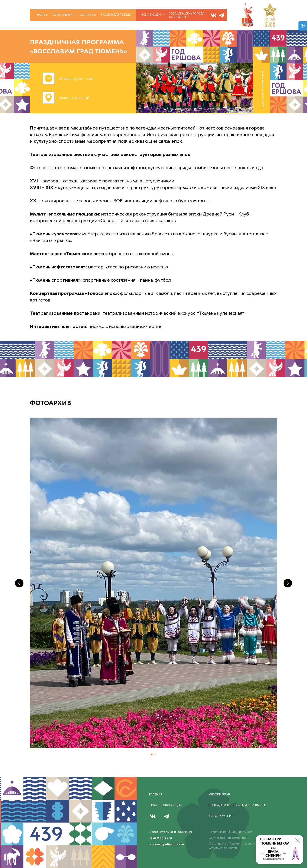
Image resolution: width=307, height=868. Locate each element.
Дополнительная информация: (171, 832)
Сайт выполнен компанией (228, 838)
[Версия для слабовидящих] (303, 26)
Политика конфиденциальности (232, 832)
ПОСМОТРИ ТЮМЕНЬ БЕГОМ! (275, 841)
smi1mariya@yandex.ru (167, 844)
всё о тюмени (152, 15)
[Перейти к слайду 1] (152, 754)
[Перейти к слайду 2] (155, 754)
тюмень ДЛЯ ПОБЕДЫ (165, 805)
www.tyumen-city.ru (223, 848)
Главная (42, 15)
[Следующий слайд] (288, 583)
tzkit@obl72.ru (161, 838)
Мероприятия (64, 15)
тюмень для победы (116, 15)
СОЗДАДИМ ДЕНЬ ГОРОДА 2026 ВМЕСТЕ (187, 15)
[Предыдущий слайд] (19, 583)
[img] (222, 15)
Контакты (88, 15)
